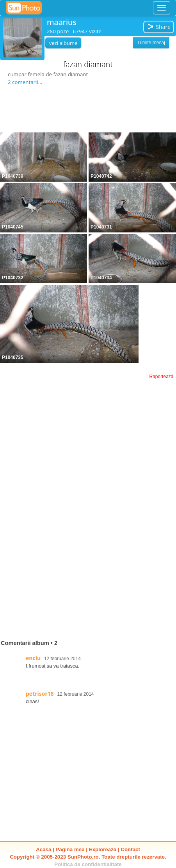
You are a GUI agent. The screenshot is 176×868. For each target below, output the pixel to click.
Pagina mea (70, 849)
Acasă (44, 849)
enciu (33, 658)
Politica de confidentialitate (88, 864)
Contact (130, 849)
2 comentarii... (25, 82)
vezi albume (63, 43)
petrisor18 (40, 694)
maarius (62, 22)
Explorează (103, 849)
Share (159, 27)
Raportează (161, 377)
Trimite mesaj (151, 43)
